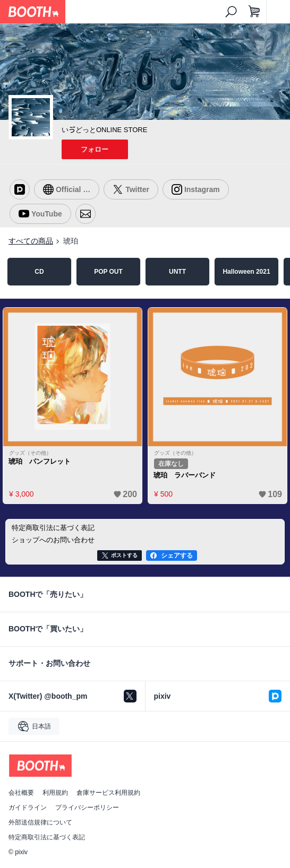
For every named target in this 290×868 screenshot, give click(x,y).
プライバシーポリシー (87, 808)
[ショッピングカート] (254, 12)
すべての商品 (31, 241)
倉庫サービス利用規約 (108, 793)
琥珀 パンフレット (40, 461)
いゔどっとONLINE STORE (104, 130)
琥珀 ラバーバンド (185, 475)
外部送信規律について (40, 822)
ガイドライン (28, 808)
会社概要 (21, 793)
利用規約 (55, 793)
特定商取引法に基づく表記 (47, 837)
